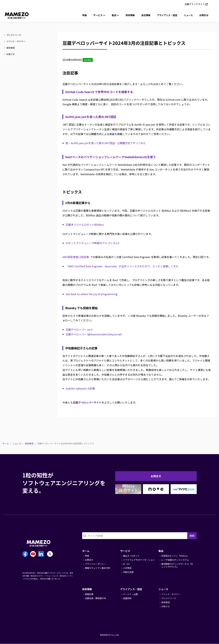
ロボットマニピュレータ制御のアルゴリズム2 (92, 243)
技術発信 (10, 48)
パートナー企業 (130, 594)
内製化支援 (128, 572)
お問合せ (204, 15)
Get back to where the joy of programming (92, 294)
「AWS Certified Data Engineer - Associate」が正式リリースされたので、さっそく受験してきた (122, 266)
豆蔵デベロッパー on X (79, 329)
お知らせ (10, 54)
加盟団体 (127, 598)
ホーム (6, 443)
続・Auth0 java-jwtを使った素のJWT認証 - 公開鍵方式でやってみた (106, 143)
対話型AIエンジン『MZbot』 (175, 556)
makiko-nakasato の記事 (80, 388)
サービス (125, 551)
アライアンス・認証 (167, 15)
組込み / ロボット (131, 556)
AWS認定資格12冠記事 (76, 257)
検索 (192, 536)
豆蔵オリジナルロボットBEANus (85, 225)
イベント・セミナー (15, 41)
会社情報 (146, 15)
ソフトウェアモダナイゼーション (139, 560)
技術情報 (130, 15)
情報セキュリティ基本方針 (98, 568)
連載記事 (89, 594)
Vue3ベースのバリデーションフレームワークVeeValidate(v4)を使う (110, 157)
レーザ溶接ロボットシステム (175, 560)
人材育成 (127, 568)
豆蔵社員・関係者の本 (95, 598)
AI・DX (126, 564)
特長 (85, 15)
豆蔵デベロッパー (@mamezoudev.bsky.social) (94, 334)
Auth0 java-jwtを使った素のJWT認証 (91, 117)
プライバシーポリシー (95, 564)
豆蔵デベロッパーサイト (87, 402)
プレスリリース (13, 35)
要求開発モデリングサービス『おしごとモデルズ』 (177, 565)
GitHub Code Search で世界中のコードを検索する (99, 92)
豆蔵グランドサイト (195, 4)
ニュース (188, 15)
